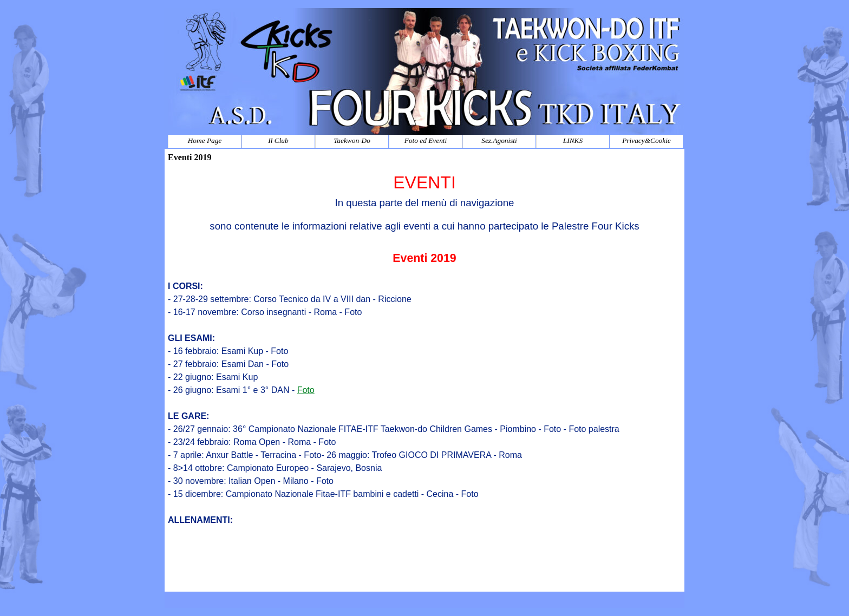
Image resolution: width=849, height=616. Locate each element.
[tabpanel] (424, 379)
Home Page (205, 140)
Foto (306, 390)
